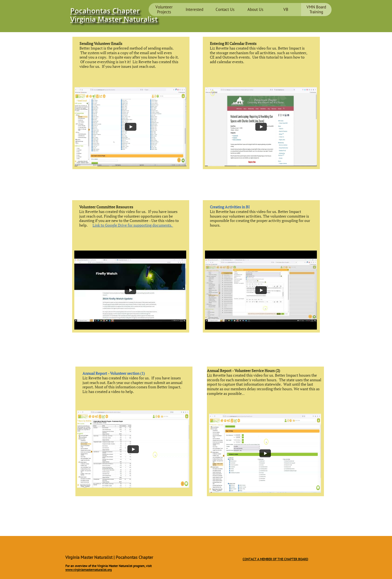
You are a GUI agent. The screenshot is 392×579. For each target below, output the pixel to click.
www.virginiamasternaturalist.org (88, 570)
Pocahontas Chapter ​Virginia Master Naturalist (114, 15)
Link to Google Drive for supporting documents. (133, 225)
